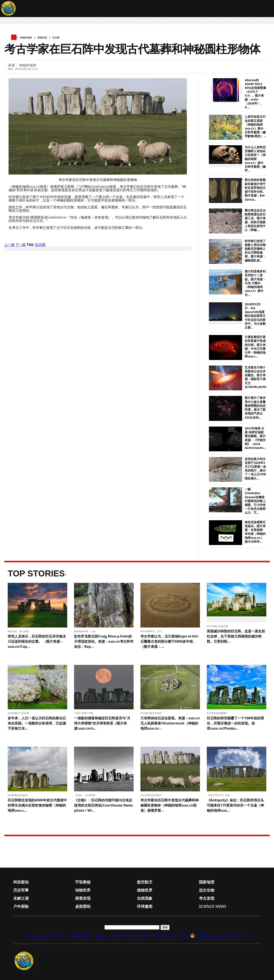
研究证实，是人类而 (19, 631)
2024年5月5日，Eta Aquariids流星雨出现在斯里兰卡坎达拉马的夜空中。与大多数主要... (255, 316)
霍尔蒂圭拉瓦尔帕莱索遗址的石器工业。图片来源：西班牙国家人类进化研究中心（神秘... (255, 220)
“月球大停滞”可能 (84, 713)
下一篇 (21, 245)
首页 (7, 25)
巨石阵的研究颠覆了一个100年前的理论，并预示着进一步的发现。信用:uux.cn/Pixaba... (235, 723)
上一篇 (9, 245)
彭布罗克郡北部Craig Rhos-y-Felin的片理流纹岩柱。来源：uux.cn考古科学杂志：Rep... (104, 641)
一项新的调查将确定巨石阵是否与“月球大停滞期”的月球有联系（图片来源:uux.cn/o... (102, 723)
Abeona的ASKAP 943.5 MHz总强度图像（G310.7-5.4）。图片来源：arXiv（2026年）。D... (255, 94)
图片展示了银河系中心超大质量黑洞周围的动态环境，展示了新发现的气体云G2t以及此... (255, 408)
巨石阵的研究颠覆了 (218, 713)
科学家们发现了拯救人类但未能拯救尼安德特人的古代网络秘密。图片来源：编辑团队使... (255, 251)
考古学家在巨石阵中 (151, 795)
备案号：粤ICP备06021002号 (164, 936)
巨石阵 (40, 245)
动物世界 (107, 25)
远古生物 (141, 25)
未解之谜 (158, 25)
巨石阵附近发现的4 (18, 795)
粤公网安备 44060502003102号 (223, 936)
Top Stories (36, 573)
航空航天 (55, 25)
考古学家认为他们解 (218, 626)
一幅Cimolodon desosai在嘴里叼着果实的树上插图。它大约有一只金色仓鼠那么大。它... (255, 501)
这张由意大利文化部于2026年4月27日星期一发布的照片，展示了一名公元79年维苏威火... (255, 469)
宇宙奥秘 (38, 25)
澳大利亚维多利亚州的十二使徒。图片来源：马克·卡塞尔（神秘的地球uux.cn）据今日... (255, 283)
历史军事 (89, 25)
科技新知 (21, 25)
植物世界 (124, 25)
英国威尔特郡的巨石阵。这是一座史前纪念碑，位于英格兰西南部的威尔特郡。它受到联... (236, 636)
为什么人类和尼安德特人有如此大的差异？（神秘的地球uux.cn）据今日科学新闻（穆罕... (255, 159)
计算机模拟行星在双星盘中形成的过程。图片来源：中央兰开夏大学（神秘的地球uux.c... (255, 347)
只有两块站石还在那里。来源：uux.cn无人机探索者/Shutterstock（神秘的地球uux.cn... (170, 723)
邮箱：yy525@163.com (116, 936)
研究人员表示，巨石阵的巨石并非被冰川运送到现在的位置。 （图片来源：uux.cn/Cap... (37, 641)
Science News (16, 42)
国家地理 (72, 25)
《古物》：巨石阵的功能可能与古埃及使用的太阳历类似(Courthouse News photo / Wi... (103, 805)
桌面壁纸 (244, 25)
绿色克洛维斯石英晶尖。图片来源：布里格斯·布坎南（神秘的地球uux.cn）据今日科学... (255, 532)
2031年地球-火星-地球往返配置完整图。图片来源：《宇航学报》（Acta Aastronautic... (255, 438)
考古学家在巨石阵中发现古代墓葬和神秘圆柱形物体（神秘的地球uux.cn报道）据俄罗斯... (170, 805)
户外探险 (226, 25)
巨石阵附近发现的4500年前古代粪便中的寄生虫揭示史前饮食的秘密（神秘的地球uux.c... (37, 805)
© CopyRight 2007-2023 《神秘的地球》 (58, 936)
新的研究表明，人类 (85, 631)
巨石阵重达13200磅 (19, 713)
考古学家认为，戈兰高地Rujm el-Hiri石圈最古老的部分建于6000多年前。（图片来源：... (169, 641)
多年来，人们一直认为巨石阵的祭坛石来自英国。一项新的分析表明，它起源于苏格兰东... (37, 723)
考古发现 (209, 25)
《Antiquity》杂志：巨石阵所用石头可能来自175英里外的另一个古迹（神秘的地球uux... (235, 805)
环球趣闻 (261, 25)
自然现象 (192, 25)
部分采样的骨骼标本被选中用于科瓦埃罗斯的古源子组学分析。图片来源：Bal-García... (255, 190)
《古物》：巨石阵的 (85, 795)
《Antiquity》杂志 (219, 795)
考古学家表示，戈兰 (151, 631)
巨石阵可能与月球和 (151, 713)
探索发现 (175, 25)
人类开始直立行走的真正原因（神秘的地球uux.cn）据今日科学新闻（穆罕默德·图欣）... (255, 126)
